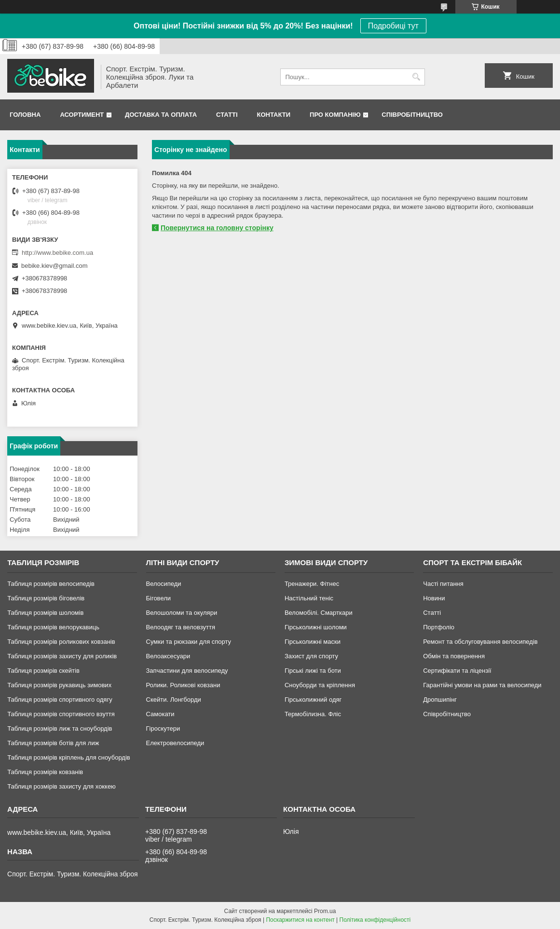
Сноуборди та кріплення (320, 685)
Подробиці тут (393, 26)
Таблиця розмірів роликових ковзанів (61, 642)
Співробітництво (412, 115)
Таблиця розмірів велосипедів (51, 584)
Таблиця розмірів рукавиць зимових (59, 685)
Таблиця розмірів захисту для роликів (62, 656)
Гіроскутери (163, 728)
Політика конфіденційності (375, 920)
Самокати (160, 714)
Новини (434, 598)
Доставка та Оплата (161, 115)
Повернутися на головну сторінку (217, 228)
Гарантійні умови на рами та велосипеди (482, 685)
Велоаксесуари (168, 656)
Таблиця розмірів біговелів (46, 598)
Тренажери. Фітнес (312, 584)
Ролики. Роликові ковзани (183, 685)
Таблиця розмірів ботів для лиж (53, 743)
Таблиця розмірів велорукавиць (53, 627)
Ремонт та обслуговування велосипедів (480, 642)
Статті (227, 115)
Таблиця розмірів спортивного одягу (60, 700)
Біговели (159, 598)
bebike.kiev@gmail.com (54, 266)
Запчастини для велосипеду (187, 671)
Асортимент (82, 115)
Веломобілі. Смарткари (319, 613)
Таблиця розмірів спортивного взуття (61, 714)
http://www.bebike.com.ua (57, 253)
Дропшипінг (440, 700)
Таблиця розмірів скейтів (43, 671)
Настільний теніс (309, 598)
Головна (25, 115)
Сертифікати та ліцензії (457, 671)
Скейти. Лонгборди (174, 700)
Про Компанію (335, 115)
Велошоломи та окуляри (182, 613)
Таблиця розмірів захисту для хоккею (61, 786)
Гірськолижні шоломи (316, 627)
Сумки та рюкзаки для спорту (189, 642)
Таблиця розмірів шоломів (45, 613)
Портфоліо (439, 627)
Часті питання (443, 584)
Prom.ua (325, 911)
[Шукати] (417, 77)
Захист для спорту (311, 656)
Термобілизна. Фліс (313, 714)
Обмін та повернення (454, 656)
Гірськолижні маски (313, 642)
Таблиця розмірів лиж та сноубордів (60, 728)
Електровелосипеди (175, 743)
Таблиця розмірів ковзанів (45, 772)
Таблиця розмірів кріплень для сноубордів (69, 757)
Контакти (274, 115)
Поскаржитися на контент (300, 920)
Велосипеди (164, 584)
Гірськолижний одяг (313, 700)
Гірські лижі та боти (313, 671)
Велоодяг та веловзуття (181, 627)
